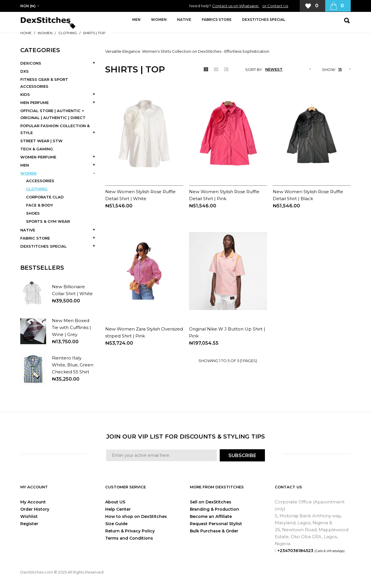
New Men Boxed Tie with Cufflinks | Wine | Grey (71, 327)
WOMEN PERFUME (38, 157)
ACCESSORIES (40, 181)
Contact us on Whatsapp (236, 6)
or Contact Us (275, 6)
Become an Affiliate (211, 516)
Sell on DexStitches (211, 502)
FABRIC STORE (35, 238)
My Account (33, 502)
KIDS (25, 94)
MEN (25, 165)
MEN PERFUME (34, 103)
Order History (35, 509)
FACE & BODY (40, 205)
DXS (24, 71)
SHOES (33, 213)
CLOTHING (68, 33)
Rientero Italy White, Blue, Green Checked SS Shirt (73, 365)
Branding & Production (214, 509)
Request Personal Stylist (216, 524)
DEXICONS (31, 63)
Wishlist (29, 516)
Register (29, 524)
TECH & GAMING (37, 149)
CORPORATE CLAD (45, 197)
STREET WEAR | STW (41, 141)
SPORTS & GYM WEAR (48, 221)
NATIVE (28, 230)
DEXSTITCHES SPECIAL (43, 246)
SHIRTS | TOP (94, 33)
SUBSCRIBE (242, 455)
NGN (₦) (28, 6)
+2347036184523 (311, 551)
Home (26, 33)
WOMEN (45, 33)
